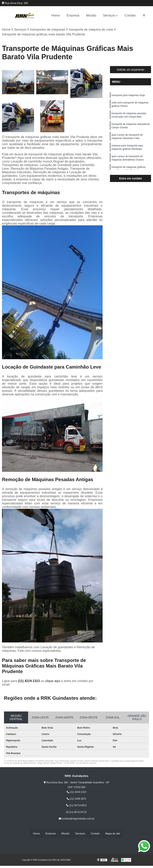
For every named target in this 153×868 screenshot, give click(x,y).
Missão (91, 15)
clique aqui (53, 681)
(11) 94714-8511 (76, 806)
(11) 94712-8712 (76, 812)
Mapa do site (113, 833)
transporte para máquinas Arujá (128, 95)
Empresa (73, 15)
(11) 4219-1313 (29, 681)
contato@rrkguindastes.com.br (77, 819)
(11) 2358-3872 (76, 799)
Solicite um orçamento (131, 70)
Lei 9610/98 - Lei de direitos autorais (80, 763)
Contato (130, 15)
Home (56, 15)
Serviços (109, 15)
